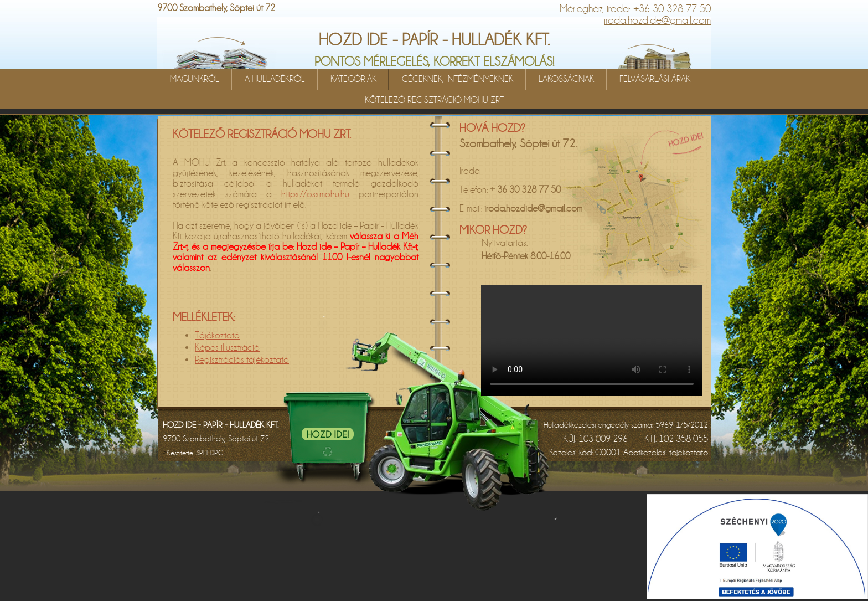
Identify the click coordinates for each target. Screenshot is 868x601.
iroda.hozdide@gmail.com (657, 20)
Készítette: (195, 453)
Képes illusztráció (227, 348)
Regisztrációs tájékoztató (242, 360)
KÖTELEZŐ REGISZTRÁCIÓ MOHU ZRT (434, 100)
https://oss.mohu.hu (315, 194)
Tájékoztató (217, 335)
